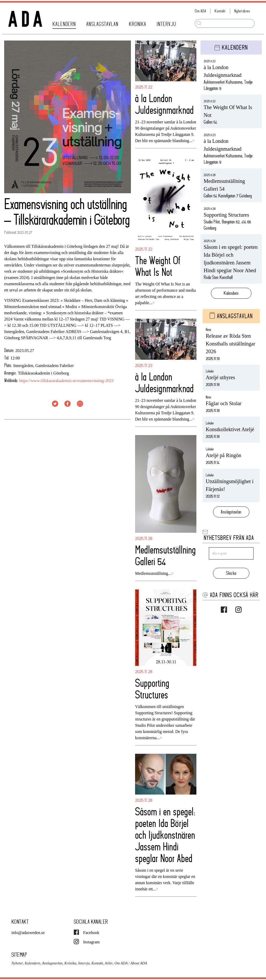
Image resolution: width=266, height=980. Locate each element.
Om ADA (200, 11)
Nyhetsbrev (242, 11)
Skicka (231, 573)
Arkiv (109, 963)
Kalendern (231, 293)
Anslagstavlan (231, 512)
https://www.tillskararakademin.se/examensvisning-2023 (66, 381)
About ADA (139, 963)
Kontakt (220, 11)
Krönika (70, 963)
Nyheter (17, 963)
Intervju (84, 963)
